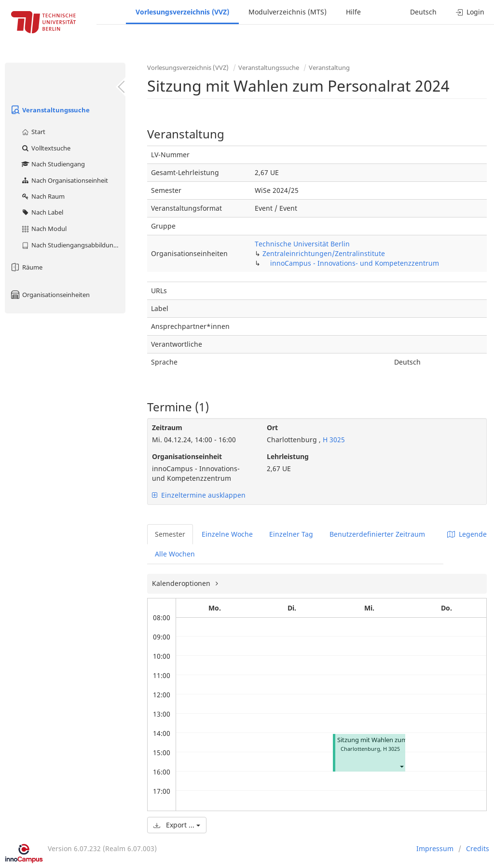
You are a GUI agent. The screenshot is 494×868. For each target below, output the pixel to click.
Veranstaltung (329, 68)
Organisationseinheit (187, 456)
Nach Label (42, 212)
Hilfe (353, 12)
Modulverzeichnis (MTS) (288, 12)
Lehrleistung (288, 456)
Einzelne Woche (227, 534)
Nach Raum (43, 196)
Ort (272, 427)
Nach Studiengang (53, 164)
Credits (478, 848)
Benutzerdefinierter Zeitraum (377, 534)
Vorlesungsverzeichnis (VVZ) (182, 12)
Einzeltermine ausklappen (199, 495)
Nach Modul (44, 229)
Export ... (177, 825)
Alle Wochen (175, 554)
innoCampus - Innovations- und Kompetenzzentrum (355, 263)
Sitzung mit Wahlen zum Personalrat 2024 (397, 740)
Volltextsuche (46, 148)
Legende (467, 534)
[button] (401, 766)
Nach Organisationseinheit (64, 180)
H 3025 (333, 440)
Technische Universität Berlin (302, 244)
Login (470, 12)
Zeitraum (167, 427)
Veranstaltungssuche (50, 110)
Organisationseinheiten (50, 295)
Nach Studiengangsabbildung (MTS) (73, 245)
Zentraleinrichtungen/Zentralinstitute (324, 253)
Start (33, 132)
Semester (170, 534)
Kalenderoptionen (182, 583)
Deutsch (423, 12)
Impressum (435, 848)
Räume (26, 267)
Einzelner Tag (291, 534)
